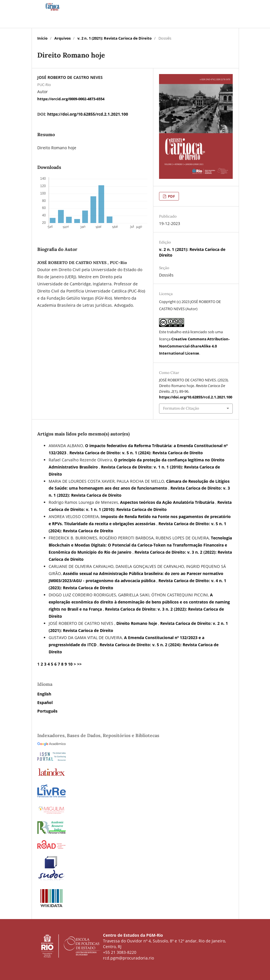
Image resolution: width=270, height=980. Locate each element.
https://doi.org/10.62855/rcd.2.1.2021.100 (88, 114)
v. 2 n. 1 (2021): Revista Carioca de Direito (115, 38)
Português (47, 711)
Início (42, 38)
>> (79, 664)
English (44, 694)
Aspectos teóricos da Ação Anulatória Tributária (168, 502)
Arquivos (62, 38)
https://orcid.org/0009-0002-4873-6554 (71, 99)
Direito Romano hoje (137, 623)
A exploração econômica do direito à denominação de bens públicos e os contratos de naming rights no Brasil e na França (139, 602)
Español (45, 702)
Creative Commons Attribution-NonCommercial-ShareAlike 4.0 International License (194, 346)
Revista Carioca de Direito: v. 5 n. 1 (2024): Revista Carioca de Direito (136, 453)
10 (70, 664)
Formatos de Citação (181, 408)
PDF (171, 196)
